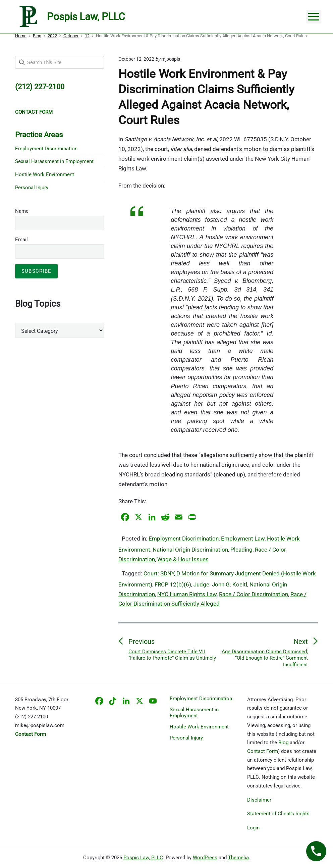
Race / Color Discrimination (254, 594)
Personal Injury (32, 188)
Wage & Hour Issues (183, 559)
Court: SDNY (159, 573)
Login (253, 828)
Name (22, 211)
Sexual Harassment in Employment (54, 161)
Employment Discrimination (184, 539)
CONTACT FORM (34, 112)
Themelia (238, 858)
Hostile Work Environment (45, 174)
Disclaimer (259, 800)
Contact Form (263, 751)
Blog (283, 743)
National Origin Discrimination (190, 550)
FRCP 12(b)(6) (173, 584)
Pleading (241, 550)
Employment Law (243, 539)
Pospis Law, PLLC (143, 858)
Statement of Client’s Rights (278, 814)
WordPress (205, 858)
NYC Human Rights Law (187, 594)
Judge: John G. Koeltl (220, 584)
